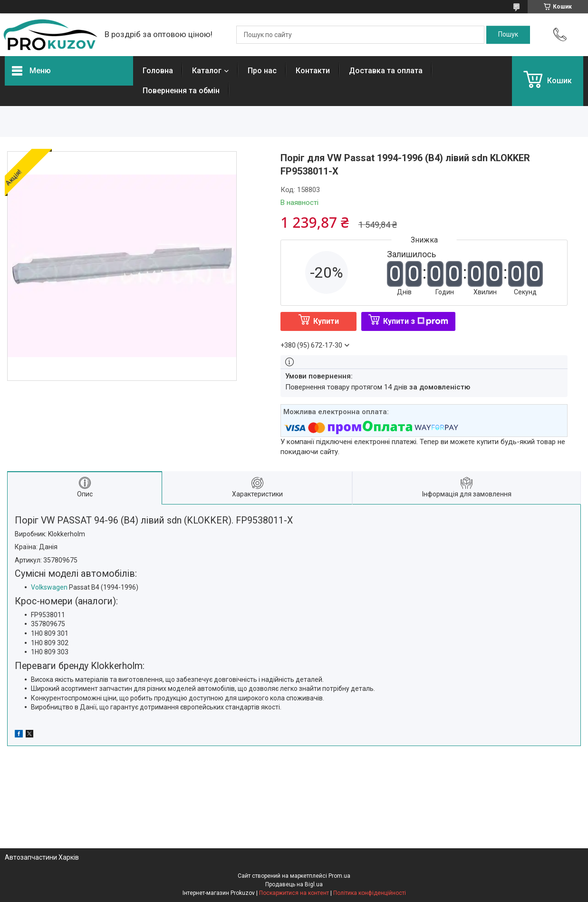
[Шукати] (508, 35)
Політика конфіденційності (370, 893)
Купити (326, 321)
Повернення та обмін (181, 91)
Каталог (207, 71)
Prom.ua (339, 876)
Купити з (416, 321)
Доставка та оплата (386, 71)
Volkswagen (49, 587)
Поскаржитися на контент (294, 893)
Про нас (262, 71)
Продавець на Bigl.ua (294, 884)
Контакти (313, 71)
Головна (158, 71)
